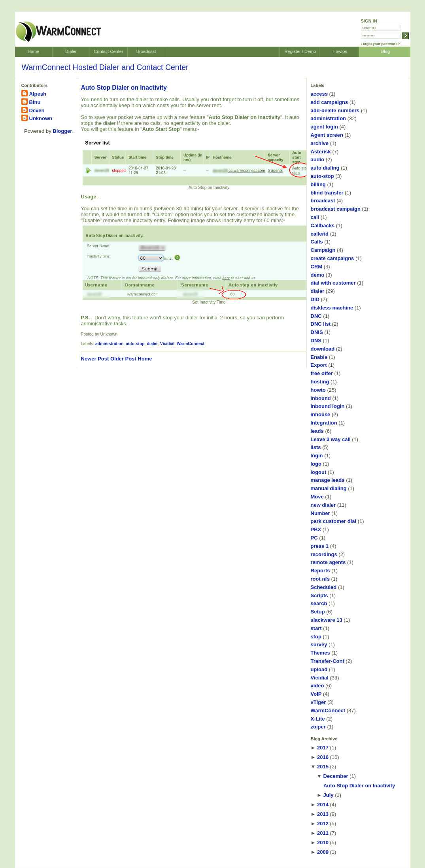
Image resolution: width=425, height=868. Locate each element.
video (317, 686)
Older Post (123, 359)
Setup (318, 612)
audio (318, 159)
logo (316, 464)
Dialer (71, 51)
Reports (320, 571)
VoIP (316, 694)
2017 (323, 748)
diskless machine (332, 308)
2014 (323, 805)
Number (320, 513)
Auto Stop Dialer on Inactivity (124, 88)
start (316, 628)
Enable (319, 357)
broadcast (323, 201)
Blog (385, 51)
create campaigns (332, 258)
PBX (316, 529)
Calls (317, 242)
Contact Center (108, 51)
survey (319, 644)
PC (314, 538)
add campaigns (330, 102)
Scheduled (324, 587)
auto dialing (325, 168)
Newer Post (95, 359)
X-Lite (318, 719)
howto (318, 390)
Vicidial (167, 344)
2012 (323, 824)
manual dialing (329, 488)
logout (319, 472)
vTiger (318, 702)
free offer (322, 373)
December (336, 776)
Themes (320, 653)
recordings (324, 554)
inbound (321, 398)
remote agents (328, 562)
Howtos (340, 51)
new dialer (323, 505)
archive (320, 143)
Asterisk (321, 152)
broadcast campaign (336, 209)
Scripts (319, 595)
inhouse (321, 414)
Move (317, 497)
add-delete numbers (335, 110)
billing (318, 184)
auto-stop (135, 344)
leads (317, 431)
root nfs (320, 579)
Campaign (323, 250)
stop (316, 637)
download (323, 349)
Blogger (62, 131)
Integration (324, 423)
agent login (324, 127)
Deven (37, 110)
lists (316, 447)
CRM (317, 267)
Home (33, 51)
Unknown (41, 118)
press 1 (320, 546)
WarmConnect (191, 344)
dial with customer (333, 283)
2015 (323, 767)
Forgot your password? (381, 44)
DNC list (321, 324)
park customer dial (334, 521)
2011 (323, 833)
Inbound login (328, 406)
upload (319, 669)
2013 (323, 814)
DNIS (317, 332)
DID (315, 299)
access (319, 94)
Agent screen (327, 135)
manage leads (328, 480)
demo (318, 275)
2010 (323, 843)
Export (319, 365)
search (319, 603)
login (317, 456)
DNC (316, 316)
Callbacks (323, 225)
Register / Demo (300, 51)
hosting (320, 382)
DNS (316, 341)
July (329, 795)
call (315, 217)
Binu (35, 102)
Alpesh (38, 94)
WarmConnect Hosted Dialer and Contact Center (105, 67)
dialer (152, 344)
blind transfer (327, 193)
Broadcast (146, 51)
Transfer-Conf (328, 661)
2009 (323, 852)
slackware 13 (327, 620)
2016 (323, 757)
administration (110, 344)
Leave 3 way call (331, 439)
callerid (320, 234)
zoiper (318, 727)
